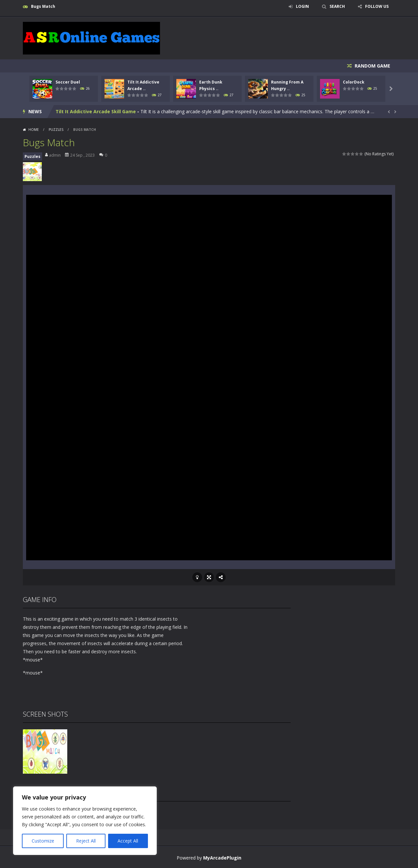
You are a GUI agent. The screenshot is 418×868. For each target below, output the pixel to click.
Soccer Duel (68, 82)
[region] (85, 821)
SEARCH (337, 6)
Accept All (128, 841)
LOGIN (302, 6)
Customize (43, 841)
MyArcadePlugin (222, 858)
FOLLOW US (377, 6)
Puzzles (56, 130)
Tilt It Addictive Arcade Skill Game (96, 111)
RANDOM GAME (372, 66)
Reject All (86, 841)
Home (34, 130)
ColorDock (354, 82)
